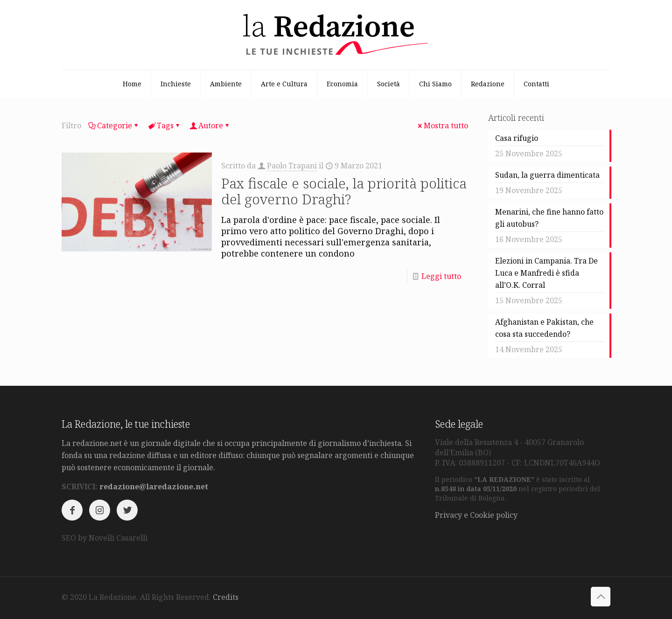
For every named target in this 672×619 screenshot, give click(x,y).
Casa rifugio (517, 138)
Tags (164, 125)
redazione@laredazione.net (154, 487)
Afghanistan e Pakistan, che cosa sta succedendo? (544, 328)
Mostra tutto (442, 125)
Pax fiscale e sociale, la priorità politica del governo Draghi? (344, 191)
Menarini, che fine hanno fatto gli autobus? (549, 218)
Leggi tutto (441, 276)
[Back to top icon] (601, 597)
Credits (226, 597)
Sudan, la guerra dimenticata (547, 175)
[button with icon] (72, 510)
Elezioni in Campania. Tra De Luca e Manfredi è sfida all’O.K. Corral (546, 273)
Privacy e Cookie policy (476, 515)
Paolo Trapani (292, 166)
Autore (210, 125)
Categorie (114, 125)
